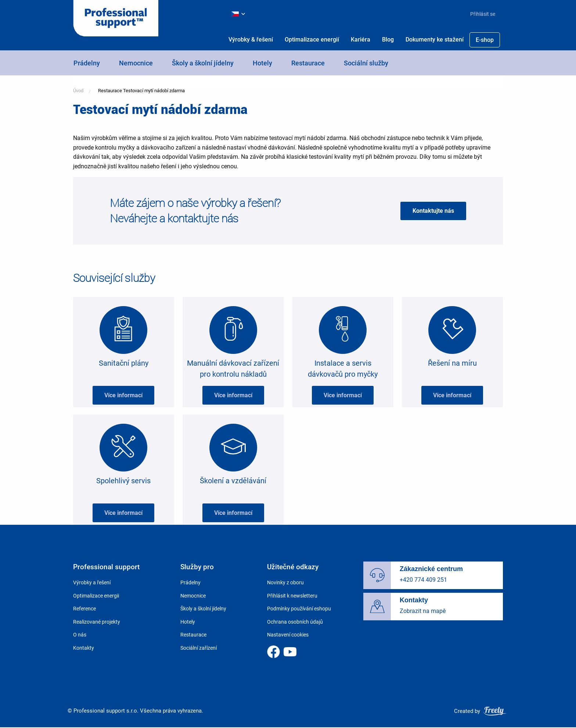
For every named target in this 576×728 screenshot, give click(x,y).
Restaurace (308, 63)
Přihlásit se (483, 14)
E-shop (485, 40)
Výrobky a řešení (92, 582)
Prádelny (87, 63)
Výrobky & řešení (251, 40)
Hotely (262, 63)
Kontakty (84, 648)
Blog (388, 40)
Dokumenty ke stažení (435, 40)
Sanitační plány (124, 363)
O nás (80, 635)
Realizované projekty (97, 622)
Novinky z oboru (285, 582)
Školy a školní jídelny (203, 63)
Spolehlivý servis (123, 481)
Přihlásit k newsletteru (292, 596)
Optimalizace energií (312, 40)
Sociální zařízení (199, 648)
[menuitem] (480, 14)
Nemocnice (136, 63)
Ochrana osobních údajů (295, 622)
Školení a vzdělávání (233, 481)
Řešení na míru (452, 363)
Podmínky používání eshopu (299, 609)
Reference (84, 609)
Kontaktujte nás (433, 211)
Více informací (123, 395)
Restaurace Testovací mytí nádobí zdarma (141, 91)
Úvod (78, 91)
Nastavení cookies (288, 635)
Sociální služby (366, 63)
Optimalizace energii (96, 596)
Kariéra (361, 40)
